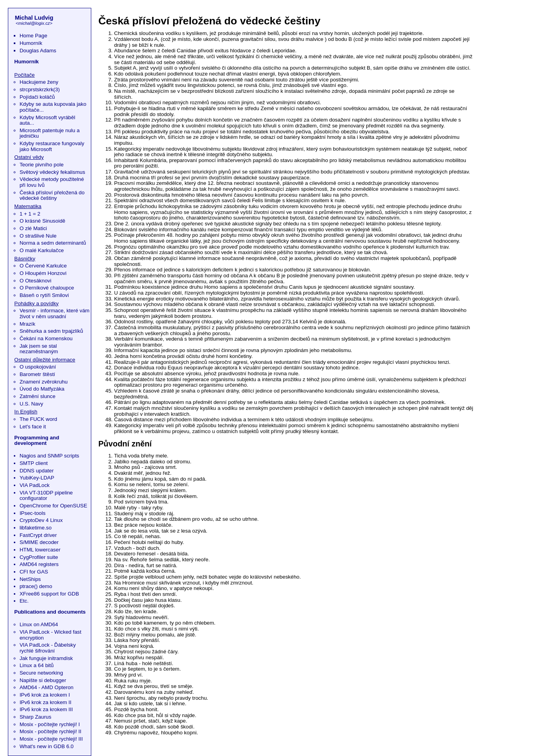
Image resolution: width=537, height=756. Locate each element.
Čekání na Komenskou (46, 338)
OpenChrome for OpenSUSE (54, 506)
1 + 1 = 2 (30, 214)
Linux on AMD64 (39, 624)
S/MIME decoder (39, 542)
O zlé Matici (33, 228)
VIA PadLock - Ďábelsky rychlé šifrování (48, 648)
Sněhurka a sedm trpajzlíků (52, 331)
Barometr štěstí (37, 374)
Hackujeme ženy (39, 82)
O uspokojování (38, 367)
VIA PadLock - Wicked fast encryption (51, 635)
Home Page (33, 36)
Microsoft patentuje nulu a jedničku (50, 133)
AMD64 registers (39, 564)
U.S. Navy (31, 404)
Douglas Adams (38, 51)
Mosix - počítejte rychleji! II (51, 731)
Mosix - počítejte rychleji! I (50, 724)
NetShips (30, 579)
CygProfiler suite (39, 557)
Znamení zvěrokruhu (44, 382)
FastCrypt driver (38, 535)
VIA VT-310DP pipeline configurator (46, 496)
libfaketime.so (36, 528)
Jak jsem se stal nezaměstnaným (39, 349)
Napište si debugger (43, 680)
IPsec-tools (33, 513)
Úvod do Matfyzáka (42, 389)
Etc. (24, 601)
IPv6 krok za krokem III (46, 709)
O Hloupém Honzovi (43, 273)
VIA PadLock (35, 485)
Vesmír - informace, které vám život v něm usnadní (55, 313)
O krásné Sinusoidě (42, 221)
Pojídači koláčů (37, 97)
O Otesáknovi (36, 281)
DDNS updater (37, 471)
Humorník (31, 43)
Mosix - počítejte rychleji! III (51, 739)
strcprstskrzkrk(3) (40, 89)
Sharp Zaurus (36, 717)
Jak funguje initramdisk (46, 658)
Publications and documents (50, 612)
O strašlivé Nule (38, 236)
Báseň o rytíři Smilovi (44, 295)
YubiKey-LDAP (37, 478)
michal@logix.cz (34, 23)
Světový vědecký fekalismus (53, 172)
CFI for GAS (34, 572)
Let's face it (33, 427)
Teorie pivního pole (42, 165)
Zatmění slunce (38, 396)
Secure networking (41, 673)
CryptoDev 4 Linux (41, 520)
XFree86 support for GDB (49, 594)
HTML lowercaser (40, 550)
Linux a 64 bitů (37, 665)
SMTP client (34, 463)
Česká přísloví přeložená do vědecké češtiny (52, 195)
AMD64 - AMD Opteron (47, 687)
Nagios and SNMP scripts (50, 456)
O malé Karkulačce (42, 250)
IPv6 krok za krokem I (45, 695)
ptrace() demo (36, 586)
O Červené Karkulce (43, 266)
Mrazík (28, 324)
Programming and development (37, 441)
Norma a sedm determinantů (53, 243)
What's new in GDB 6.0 (47, 746)
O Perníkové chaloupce (47, 288)
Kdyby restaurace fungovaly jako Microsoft (52, 146)
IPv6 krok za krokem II (46, 702)
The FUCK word (39, 419)
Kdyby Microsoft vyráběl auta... (47, 120)
